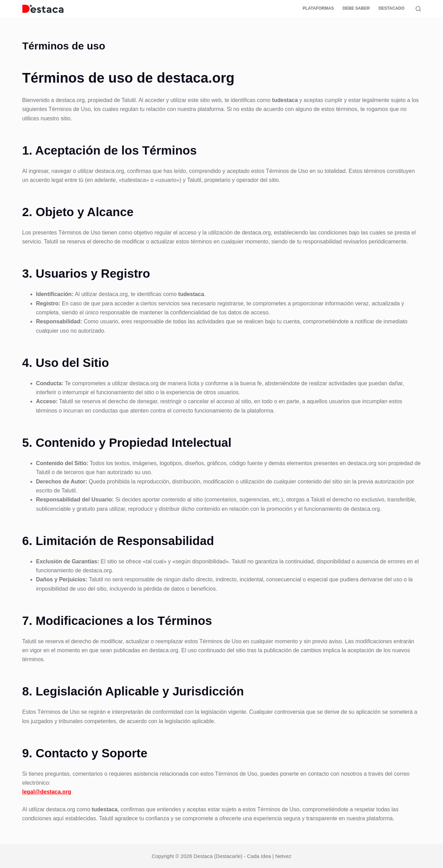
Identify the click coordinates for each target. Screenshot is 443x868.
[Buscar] (418, 9)
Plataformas (318, 8)
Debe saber (356, 8)
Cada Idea (259, 856)
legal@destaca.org (47, 792)
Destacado (391, 8)
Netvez (283, 856)
